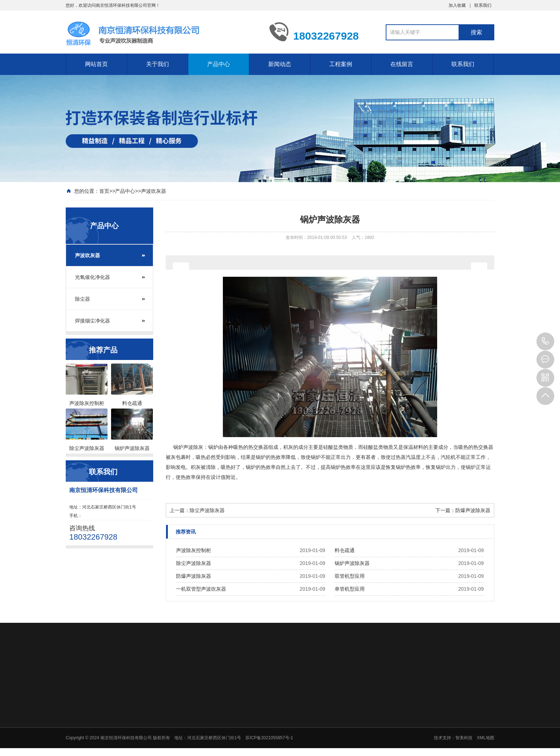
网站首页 (96, 64)
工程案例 (341, 64)
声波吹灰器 (154, 191)
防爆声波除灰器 (473, 510)
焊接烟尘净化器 (92, 321)
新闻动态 (280, 64)
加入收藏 (457, 5)
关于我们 (157, 64)
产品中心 (219, 64)
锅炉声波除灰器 (352, 563)
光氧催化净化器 (92, 277)
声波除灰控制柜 (194, 550)
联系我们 (483, 5)
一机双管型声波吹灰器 (201, 589)
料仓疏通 (345, 550)
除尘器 (82, 299)
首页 (104, 191)
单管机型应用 (350, 589)
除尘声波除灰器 (207, 510)
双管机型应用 (350, 576)
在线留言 (402, 64)
